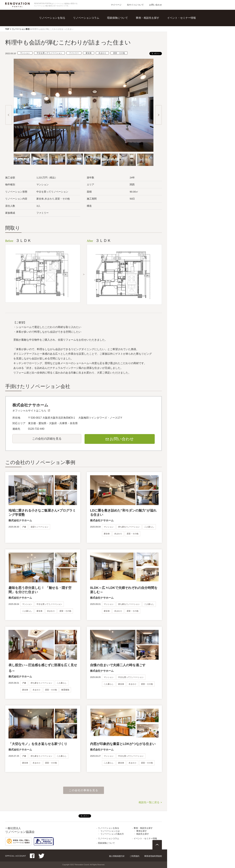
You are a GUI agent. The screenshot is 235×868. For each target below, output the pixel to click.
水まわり (102, 53)
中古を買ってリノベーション (49, 53)
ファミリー (74, 53)
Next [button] (158, 115)
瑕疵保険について (117, 18)
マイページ (116, 5)
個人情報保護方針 (117, 856)
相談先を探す (143, 834)
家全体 (89, 53)
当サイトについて (135, 5)
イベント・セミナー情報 (181, 18)
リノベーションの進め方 (112, 834)
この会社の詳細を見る (47, 439)
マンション (25, 53)
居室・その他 (119, 53)
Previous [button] (9, 115)
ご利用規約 (134, 856)
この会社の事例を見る (84, 790)
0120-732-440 (36, 429)
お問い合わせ (156, 5)
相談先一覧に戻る (149, 802)
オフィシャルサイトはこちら (29, 411)
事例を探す (142, 831)
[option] (84, 105)
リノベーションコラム (86, 18)
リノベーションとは (110, 831)
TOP (7, 29)
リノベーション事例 (21, 29)
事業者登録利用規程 (153, 856)
